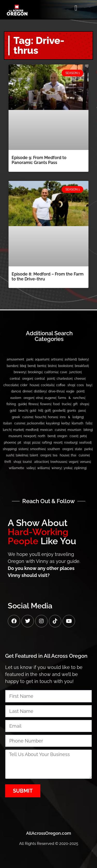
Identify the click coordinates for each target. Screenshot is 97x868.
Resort (58, 443)
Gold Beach (19, 411)
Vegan (73, 462)
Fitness (33, 404)
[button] (76, 8)
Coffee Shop (65, 385)
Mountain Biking (80, 430)
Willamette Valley (22, 468)
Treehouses (58, 462)
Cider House (29, 385)
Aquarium (42, 359)
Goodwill (59, 411)
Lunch (7, 430)
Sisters (23, 449)
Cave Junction (70, 372)
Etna (39, 398)
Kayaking (53, 423)
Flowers (45, 404)
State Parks (83, 449)
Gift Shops (81, 404)
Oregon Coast (67, 436)
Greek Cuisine (22, 417)
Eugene (50, 398)
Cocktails (47, 385)
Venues (85, 462)
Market (18, 430)
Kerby (65, 423)
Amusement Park (20, 359)
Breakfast (81, 366)
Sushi (10, 455)
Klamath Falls (82, 423)
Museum (15, 436)
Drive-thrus (56, 391)
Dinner (27, 391)
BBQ (23, 366)
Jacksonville (35, 423)
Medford (32, 430)
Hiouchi (40, 417)
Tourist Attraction (35, 462)
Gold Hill (36, 411)
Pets (83, 436)
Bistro (52, 366)
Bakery (83, 359)
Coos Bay (84, 385)
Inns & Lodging (71, 417)
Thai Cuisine (80, 455)
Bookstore (65, 366)
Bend (31, 366)
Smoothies (38, 449)
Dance (16, 391)
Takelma (22, 455)
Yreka (68, 468)
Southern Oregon (60, 449)
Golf (47, 411)
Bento (41, 366)
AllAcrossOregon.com (49, 833)
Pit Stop (24, 443)
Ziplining (80, 468)
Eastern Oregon (22, 398)
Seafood (85, 443)
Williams (43, 468)
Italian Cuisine (14, 423)
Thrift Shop (12, 462)
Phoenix (10, 443)
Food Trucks (62, 404)
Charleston (64, 379)
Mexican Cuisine (53, 430)
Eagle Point (75, 391)
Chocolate (11, 385)
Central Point (44, 379)
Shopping (9, 449)
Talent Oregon (40, 455)
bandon (12, 366)
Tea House (61, 455)
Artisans (57, 359)
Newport (29, 436)
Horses (53, 417)
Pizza (36, 443)
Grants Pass (76, 411)
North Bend (46, 436)
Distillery (40, 391)
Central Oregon (21, 379)
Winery (56, 468)
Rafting (47, 443)
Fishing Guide (16, 404)
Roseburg (70, 443)
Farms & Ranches (71, 398)
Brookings (35, 372)
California (51, 372)
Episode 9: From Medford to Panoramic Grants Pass (39, 160)
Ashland (70, 359)
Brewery (20, 372)
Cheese (80, 379)
